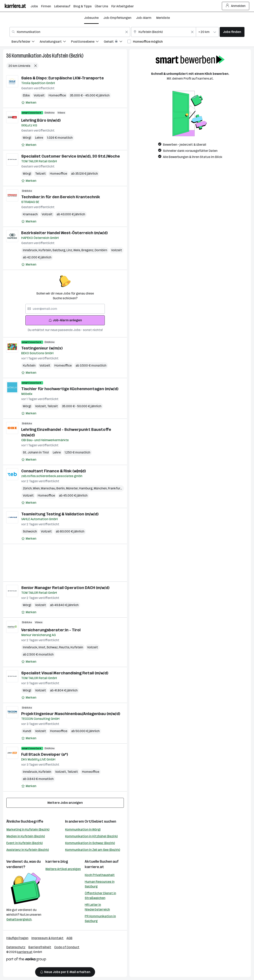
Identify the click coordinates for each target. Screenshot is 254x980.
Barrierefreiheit (40, 947)
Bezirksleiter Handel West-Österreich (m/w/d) (64, 233)
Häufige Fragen (17, 938)
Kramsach (30, 214)
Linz (70, 250)
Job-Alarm (144, 18)
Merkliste (163, 18)
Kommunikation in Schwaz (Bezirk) (90, 843)
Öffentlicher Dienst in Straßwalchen (100, 896)
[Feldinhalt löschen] (127, 32)
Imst (43, 647)
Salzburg (59, 250)
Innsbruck (31, 250)
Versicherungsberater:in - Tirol (51, 630)
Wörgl (27, 138)
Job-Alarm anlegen (65, 320)
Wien (37, 488)
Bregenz (88, 250)
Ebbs (26, 95)
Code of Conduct (67, 947)
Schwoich (30, 531)
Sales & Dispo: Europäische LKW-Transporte (63, 78)
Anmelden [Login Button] (236, 6)
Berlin (61, 488)
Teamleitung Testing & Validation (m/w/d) (60, 514)
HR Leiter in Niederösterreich (97, 907)
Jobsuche (91, 18)
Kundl (27, 731)
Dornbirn (101, 250)
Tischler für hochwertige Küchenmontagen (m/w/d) (70, 389)
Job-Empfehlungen (117, 18)
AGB (69, 938)
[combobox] (70, 32)
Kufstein (45, 250)
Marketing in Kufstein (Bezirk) (28, 829)
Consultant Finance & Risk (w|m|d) (53, 471)
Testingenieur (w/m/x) (42, 348)
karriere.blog (57, 862)
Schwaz (53, 647)
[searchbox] (65, 309)
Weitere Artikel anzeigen (63, 869)
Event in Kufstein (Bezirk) (25, 843)
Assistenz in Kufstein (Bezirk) (28, 850)
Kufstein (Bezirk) (68, 56)
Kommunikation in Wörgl (83, 829)
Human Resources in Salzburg (100, 884)
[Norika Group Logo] (26, 960)
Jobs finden (232, 32)
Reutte (65, 647)
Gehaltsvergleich (19, 919)
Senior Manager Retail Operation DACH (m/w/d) (65, 588)
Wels (77, 250)
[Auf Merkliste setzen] (29, 103)
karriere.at (94, 867)
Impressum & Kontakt (47, 938)
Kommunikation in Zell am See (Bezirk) (93, 850)
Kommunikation (27, 56)
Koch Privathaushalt (100, 875)
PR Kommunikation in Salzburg (100, 919)
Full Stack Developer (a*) (45, 754)
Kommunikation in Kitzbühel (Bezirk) (91, 836)
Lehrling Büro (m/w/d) (41, 120)
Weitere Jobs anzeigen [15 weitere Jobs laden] (65, 803)
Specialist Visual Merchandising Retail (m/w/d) (65, 673)
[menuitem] (26, 42)
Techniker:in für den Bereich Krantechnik (61, 197)
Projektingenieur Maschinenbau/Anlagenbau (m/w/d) (71, 714)
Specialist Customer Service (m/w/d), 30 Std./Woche (71, 156)
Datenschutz (16, 947)
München (101, 488)
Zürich (28, 488)
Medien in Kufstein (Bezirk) (26, 836)
